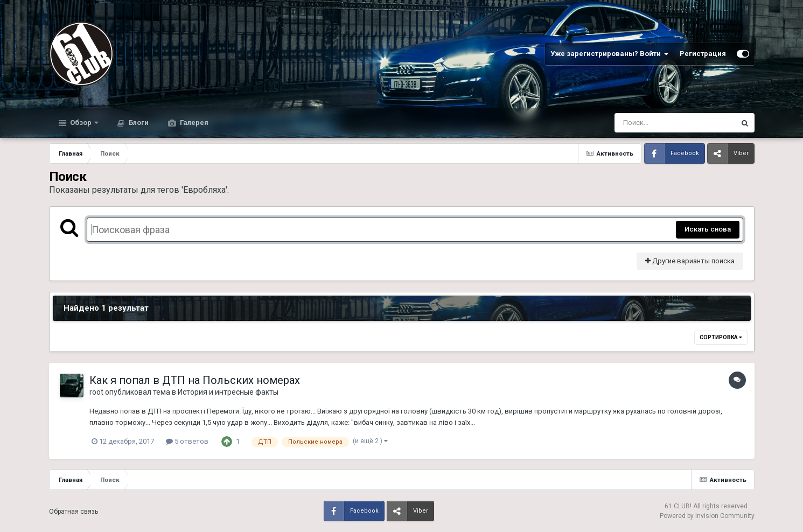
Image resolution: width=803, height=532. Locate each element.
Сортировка (721, 337)
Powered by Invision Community (707, 516)
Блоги (138, 122)
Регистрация (703, 54)
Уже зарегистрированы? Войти (610, 54)
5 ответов (187, 441)
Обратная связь (74, 512)
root (96, 392)
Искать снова (708, 229)
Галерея (193, 122)
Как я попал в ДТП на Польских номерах (195, 380)
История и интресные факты (228, 392)
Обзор (81, 122)
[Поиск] (655, 123)
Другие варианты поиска (690, 261)
